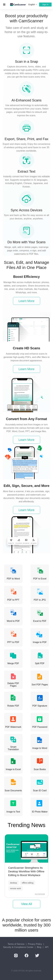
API (47, 947)
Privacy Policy (35, 944)
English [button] (33, 5)
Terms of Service (16, 944)
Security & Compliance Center (18, 947)
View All (26, 904)
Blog (39, 947)
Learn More (26, 301)
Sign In (45, 5)
